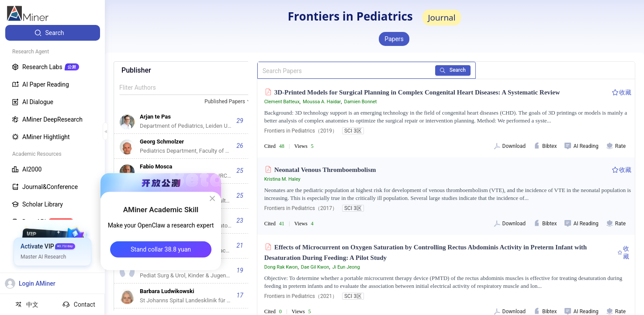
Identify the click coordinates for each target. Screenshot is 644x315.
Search (453, 70)
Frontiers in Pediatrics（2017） (301, 208)
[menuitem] (53, 33)
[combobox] (229, 102)
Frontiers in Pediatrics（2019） (301, 131)
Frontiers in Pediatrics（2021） (301, 296)
